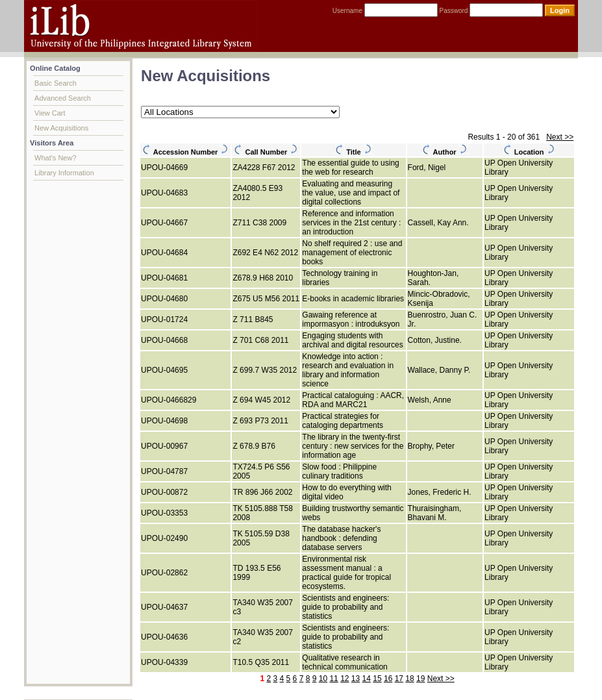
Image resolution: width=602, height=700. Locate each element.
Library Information (64, 173)
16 (388, 679)
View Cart (50, 113)
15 (377, 679)
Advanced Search (63, 98)
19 (420, 679)
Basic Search (56, 83)
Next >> (560, 137)
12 (345, 679)
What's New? (55, 158)
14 (367, 679)
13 (356, 679)
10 (323, 679)
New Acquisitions (61, 128)
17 (399, 679)
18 (409, 679)
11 (333, 679)
